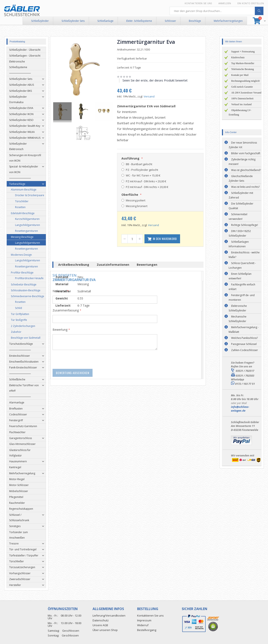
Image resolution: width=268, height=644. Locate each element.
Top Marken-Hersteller (243, 63)
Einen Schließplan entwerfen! (240, 276)
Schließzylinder (40, 21)
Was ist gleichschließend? (246, 170)
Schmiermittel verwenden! (238, 217)
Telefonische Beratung (242, 69)
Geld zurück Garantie (242, 87)
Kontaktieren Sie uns (198, 3)
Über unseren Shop (105, 630)
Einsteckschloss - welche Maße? (244, 255)
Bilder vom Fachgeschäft (246, 153)
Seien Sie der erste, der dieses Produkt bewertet (161, 80)
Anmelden (225, 3)
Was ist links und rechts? (245, 187)
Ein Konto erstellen (251, 3)
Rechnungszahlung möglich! (246, 81)
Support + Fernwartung (243, 52)
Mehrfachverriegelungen (228, 21)
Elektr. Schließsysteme (139, 21)
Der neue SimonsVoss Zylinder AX (243, 145)
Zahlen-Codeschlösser (245, 350)
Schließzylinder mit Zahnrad (241, 195)
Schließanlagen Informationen (239, 244)
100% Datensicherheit (242, 98)
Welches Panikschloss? (244, 338)
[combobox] (217, 11)
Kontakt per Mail (240, 75)
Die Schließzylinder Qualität (241, 206)
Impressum (144, 620)
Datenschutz (101, 620)
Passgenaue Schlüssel (244, 344)
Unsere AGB (100, 625)
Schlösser (170, 21)
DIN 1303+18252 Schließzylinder (240, 233)
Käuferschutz (238, 57)
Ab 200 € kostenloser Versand (246, 93)
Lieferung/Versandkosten (109, 615)
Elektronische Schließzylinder (238, 308)
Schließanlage (105, 21)
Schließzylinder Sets (73, 21)
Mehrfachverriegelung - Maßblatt (244, 330)
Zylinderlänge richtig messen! (242, 162)
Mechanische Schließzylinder (238, 319)
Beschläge (195, 21)
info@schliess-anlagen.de (240, 409)
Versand (155, 96)
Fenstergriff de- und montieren (242, 297)
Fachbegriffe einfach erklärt (242, 287)
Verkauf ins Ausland (241, 104)
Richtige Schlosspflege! (245, 225)
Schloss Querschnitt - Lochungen (242, 265)
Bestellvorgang (147, 630)
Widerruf (143, 625)
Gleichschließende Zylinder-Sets (241, 178)
